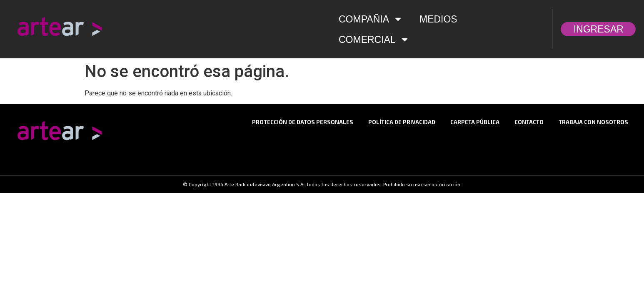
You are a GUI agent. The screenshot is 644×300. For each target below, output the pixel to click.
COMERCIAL (374, 39)
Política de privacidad (402, 122)
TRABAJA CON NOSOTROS (593, 122)
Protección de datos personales (303, 122)
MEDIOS (438, 19)
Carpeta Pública (475, 122)
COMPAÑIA (371, 19)
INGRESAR (601, 29)
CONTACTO (529, 122)
